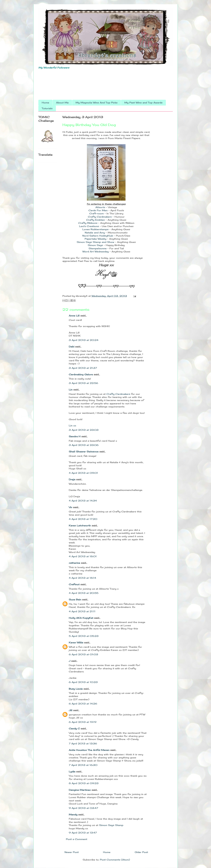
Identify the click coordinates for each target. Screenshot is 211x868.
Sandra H (75, 436)
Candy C (74, 729)
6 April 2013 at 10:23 (83, 682)
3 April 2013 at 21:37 (83, 368)
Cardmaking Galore (81, 374)
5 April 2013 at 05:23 (84, 636)
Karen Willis (76, 643)
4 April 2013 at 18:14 (82, 578)
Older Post (141, 852)
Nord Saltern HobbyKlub (98, 236)
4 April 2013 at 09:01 (83, 473)
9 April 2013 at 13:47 (83, 833)
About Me (62, 103)
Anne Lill (74, 316)
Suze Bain (75, 600)
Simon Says (95, 245)
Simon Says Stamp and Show (95, 242)
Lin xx (72, 426)
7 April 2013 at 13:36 (83, 744)
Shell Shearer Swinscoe (84, 452)
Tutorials (47, 108)
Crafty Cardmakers (100, 217)
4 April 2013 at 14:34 (83, 501)
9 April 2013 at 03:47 (83, 808)
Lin (71, 390)
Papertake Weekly (95, 239)
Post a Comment (77, 839)
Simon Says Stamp (111, 825)
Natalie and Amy (95, 233)
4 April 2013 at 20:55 (84, 593)
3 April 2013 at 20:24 (84, 340)
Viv (70, 507)
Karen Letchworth (80, 526)
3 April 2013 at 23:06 (84, 445)
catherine (74, 563)
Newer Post (72, 852)
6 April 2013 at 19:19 (83, 722)
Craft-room (97, 213)
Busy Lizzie (76, 689)
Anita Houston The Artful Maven (89, 750)
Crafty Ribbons (88, 223)
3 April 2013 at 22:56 (83, 383)
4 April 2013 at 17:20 (83, 519)
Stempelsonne (98, 248)
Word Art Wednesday (96, 252)
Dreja (72, 479)
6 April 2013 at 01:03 (83, 654)
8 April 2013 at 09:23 (84, 783)
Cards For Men (98, 210)
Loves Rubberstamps (95, 229)
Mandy (73, 815)
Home (45, 103)
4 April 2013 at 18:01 (83, 556)
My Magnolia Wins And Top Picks (97, 103)
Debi (72, 347)
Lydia (72, 772)
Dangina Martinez (80, 790)
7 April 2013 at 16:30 (83, 765)
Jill (71, 710)
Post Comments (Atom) (115, 860)
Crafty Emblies (96, 220)
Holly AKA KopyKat (81, 618)
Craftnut (74, 584)
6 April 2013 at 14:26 (83, 704)
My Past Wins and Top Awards (143, 103)
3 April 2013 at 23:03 (84, 430)
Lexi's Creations (89, 226)
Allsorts (100, 207)
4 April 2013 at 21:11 (82, 611)
